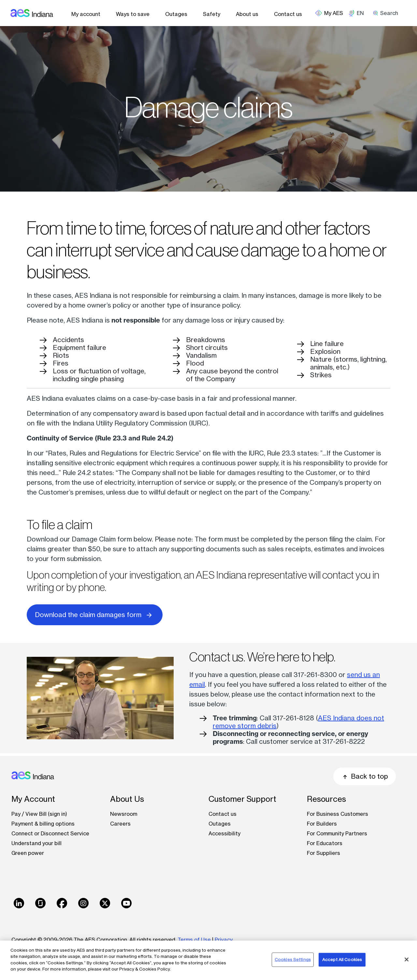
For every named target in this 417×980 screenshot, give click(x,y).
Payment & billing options (43, 824)
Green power (28, 853)
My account (86, 14)
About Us (127, 799)
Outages (176, 14)
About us (247, 14)
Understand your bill (36, 843)
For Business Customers (338, 814)
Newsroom (124, 814)
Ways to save (133, 14)
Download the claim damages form (95, 614)
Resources (326, 799)
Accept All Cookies (342, 959)
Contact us (288, 14)
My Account (33, 799)
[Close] (407, 959)
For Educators (325, 843)
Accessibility (224, 833)
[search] (388, 13)
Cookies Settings (293, 959)
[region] (208, 960)
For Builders (322, 824)
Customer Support (242, 799)
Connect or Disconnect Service (50, 833)
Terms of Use (194, 940)
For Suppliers (324, 853)
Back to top (365, 776)
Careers (120, 824)
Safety (212, 14)
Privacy (224, 940)
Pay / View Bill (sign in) (39, 814)
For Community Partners (337, 833)
